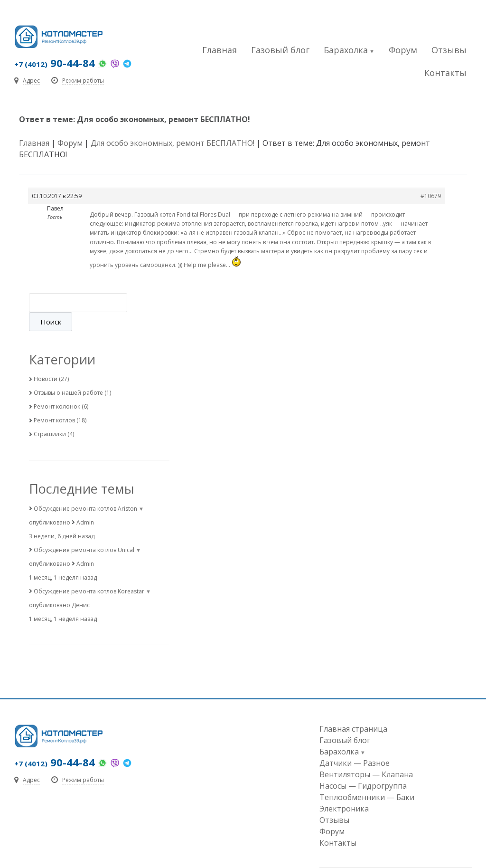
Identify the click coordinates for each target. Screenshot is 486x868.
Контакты (445, 73)
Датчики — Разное (355, 744)
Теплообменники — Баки (367, 778)
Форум (403, 50)
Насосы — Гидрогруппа (363, 767)
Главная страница (353, 710)
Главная (220, 50)
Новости (46, 360)
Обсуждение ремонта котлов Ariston (85, 490)
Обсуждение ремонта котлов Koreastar (89, 572)
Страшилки (50, 415)
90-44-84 (55, 63)
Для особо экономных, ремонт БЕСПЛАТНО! (173, 143)
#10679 (431, 196)
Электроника (344, 790)
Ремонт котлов (54, 401)
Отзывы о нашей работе (68, 374)
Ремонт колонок (57, 387)
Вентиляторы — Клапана (366, 755)
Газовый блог (280, 50)
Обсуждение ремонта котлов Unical (84, 531)
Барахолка (346, 50)
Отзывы (449, 50)
